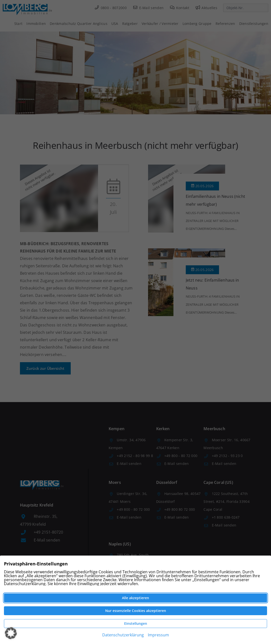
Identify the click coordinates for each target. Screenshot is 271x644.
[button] (11, 633)
